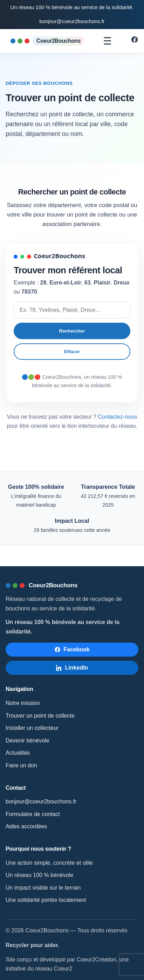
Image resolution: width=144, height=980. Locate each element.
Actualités (18, 753)
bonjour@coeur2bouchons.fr (72, 21)
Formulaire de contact (33, 814)
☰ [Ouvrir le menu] (107, 41)
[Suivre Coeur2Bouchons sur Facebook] (135, 42)
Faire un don (21, 765)
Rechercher (72, 331)
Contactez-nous (117, 417)
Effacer (72, 352)
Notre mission (23, 703)
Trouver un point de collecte (40, 716)
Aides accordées (26, 826)
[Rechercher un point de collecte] (72, 310)
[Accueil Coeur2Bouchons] (47, 41)
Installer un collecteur (32, 728)
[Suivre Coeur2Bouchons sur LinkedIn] (72, 668)
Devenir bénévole (28, 741)
